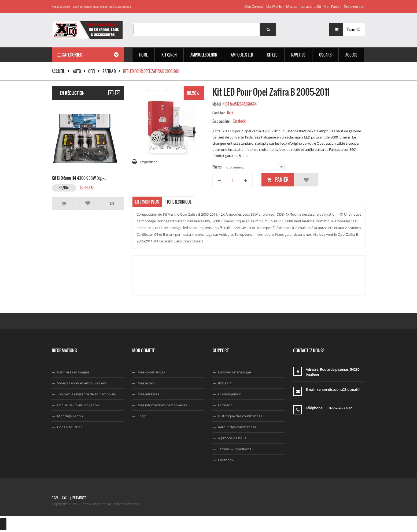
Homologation (230, 394)
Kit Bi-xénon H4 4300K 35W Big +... (79, 177)
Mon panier (332, 7)
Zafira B (109, 71)
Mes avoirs (146, 383)
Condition (219, 113)
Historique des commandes (240, 416)
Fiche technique (178, 202)
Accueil (58, 71)
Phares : (218, 167)
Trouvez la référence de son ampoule (86, 394)
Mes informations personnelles (162, 405)
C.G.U (65, 498)
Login (142, 416)
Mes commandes (151, 372)
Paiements (79, 498)
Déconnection (354, 7)
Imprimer (149, 162)
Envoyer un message (235, 372)
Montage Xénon (70, 416)
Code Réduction (70, 427)
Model (217, 104)
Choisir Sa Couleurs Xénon (78, 405)
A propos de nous (232, 438)
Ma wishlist (275, 7)
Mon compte (254, 7)
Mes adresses (148, 394)
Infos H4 (225, 383)
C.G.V (55, 498)
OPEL (92, 71)
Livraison (225, 405)
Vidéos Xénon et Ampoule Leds (82, 383)
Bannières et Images (73, 372)
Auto (77, 71)
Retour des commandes (237, 427)
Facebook (226, 460)
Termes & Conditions (235, 449)
